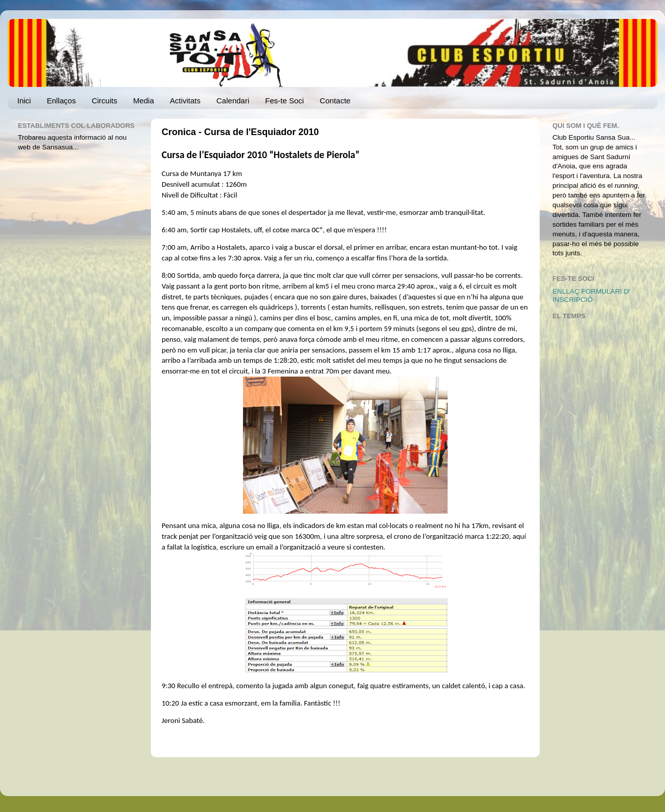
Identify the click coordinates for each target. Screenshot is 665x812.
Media (143, 101)
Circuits (104, 101)
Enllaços (61, 101)
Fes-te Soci (284, 101)
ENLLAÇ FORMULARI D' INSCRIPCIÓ (591, 295)
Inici (24, 101)
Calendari (233, 101)
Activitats (185, 101)
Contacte (335, 101)
